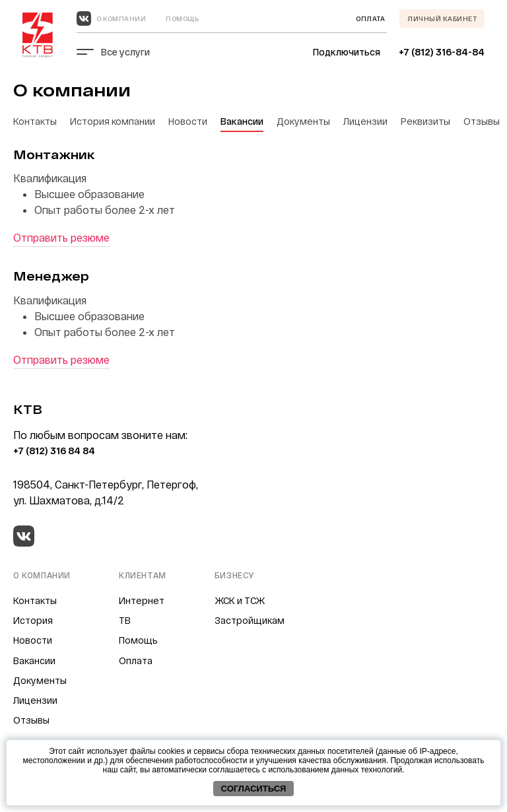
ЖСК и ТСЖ (240, 600)
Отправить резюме (61, 237)
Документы (303, 121)
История (33, 620)
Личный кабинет (442, 18)
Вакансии (242, 121)
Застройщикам (250, 620)
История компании (113, 121)
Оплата (136, 660)
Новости (188, 121)
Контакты (35, 121)
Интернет (142, 600)
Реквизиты (425, 121)
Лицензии (365, 121)
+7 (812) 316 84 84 (54, 451)
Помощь (182, 18)
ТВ (125, 620)
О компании (121, 18)
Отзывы (482, 121)
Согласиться (254, 789)
